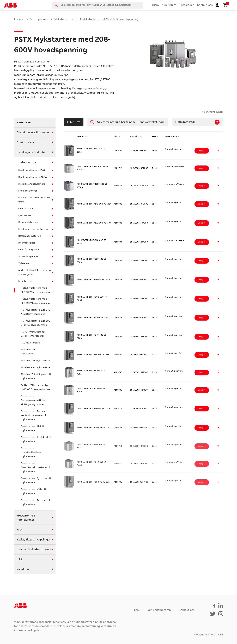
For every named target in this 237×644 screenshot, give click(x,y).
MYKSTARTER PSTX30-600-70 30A (93, 280)
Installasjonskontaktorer (32, 184)
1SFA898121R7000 (139, 186)
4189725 (118, 280)
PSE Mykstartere (30, 343)
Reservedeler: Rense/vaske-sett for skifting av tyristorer (33, 400)
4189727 (118, 355)
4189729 (118, 428)
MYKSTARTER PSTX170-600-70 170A (94, 223)
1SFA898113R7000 (139, 261)
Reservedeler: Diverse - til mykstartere (35, 502)
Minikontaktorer (28, 191)
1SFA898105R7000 (139, 355)
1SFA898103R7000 (139, 280)
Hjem (155, 5)
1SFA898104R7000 (139, 318)
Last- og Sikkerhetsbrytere (34, 550)
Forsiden (20, 19)
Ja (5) (155, 168)
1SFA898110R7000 (139, 204)
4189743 (118, 186)
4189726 (118, 318)
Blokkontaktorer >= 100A (33, 177)
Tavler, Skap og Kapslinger (34, 540)
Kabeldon (23, 570)
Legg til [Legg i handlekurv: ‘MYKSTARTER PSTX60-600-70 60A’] (202, 409)
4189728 (118, 409)
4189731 (118, 151)
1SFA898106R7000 (139, 409)
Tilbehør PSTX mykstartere (29, 352)
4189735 (118, 261)
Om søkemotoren (159, 610)
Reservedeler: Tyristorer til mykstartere (36, 481)
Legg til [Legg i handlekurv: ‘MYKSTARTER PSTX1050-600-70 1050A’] (202, 168)
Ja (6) (155, 151)
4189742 (118, 168)
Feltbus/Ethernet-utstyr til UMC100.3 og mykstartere (36, 387)
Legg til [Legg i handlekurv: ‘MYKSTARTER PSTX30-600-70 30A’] (202, 280)
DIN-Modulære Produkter (33, 133)
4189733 (118, 223)
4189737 (118, 337)
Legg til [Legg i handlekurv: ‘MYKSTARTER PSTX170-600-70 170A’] (202, 223)
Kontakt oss (205, 5)
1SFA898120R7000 (139, 168)
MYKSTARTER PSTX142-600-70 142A (94, 204)
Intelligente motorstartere (33, 229)
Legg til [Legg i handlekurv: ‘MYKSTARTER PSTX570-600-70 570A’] (202, 390)
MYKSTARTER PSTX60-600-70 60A (93, 409)
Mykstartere (62, 19)
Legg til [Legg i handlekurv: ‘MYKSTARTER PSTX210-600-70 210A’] (202, 242)
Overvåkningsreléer (29, 250)
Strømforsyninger (29, 257)
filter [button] (74, 122)
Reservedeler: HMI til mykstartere (33, 429)
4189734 (118, 242)
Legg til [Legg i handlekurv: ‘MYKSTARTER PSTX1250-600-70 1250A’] (202, 186)
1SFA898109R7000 (139, 151)
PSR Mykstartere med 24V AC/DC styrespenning (36, 312)
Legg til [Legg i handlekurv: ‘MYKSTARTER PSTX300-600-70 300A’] (202, 299)
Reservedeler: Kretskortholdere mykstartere (31, 452)
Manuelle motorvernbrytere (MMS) (34, 200)
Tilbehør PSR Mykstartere (35, 361)
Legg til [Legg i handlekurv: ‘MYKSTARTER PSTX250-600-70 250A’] (202, 261)
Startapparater (40, 19)
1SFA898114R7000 (139, 299)
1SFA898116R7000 (139, 372)
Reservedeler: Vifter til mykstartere (34, 492)
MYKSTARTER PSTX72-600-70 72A (93, 428)
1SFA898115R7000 (139, 337)
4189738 (118, 372)
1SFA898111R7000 (139, 223)
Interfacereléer (27, 243)
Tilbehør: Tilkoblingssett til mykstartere (36, 377)
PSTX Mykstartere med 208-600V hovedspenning (35, 290)
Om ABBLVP (170, 5)
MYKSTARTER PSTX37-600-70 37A (93, 318)
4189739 (118, 390)
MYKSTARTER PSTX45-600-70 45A (93, 355)
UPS (19, 560)
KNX (19, 530)
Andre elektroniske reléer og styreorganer (35, 272)
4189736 (118, 299)
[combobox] (98, 5)
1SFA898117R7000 (139, 390)
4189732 (118, 204)
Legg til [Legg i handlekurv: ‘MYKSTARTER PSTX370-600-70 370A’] (202, 337)
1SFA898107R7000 (139, 428)
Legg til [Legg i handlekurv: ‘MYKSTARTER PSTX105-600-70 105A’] (202, 151)
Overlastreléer (26, 209)
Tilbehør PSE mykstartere (35, 368)
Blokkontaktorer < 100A (32, 170)
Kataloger (187, 5)
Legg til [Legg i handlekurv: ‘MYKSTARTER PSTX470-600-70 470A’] (202, 372)
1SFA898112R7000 (139, 242)
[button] (218, 151)
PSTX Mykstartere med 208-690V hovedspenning (35, 301)
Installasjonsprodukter (31, 152)
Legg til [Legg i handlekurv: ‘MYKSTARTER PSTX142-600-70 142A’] (202, 204)
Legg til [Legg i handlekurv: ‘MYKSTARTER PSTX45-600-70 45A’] (202, 355)
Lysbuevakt (25, 216)
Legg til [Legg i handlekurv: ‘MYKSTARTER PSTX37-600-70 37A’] (202, 318)
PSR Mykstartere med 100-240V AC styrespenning (36, 323)
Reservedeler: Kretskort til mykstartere (36, 439)
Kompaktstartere (28, 222)
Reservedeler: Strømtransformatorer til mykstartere (35, 468)
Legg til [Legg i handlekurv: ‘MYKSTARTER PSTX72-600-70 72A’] (202, 428)
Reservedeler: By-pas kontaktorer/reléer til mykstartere (33, 416)
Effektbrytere (25, 143)
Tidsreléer (24, 264)
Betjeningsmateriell (29, 236)
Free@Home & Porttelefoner (26, 518)
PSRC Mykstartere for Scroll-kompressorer (33, 334)
